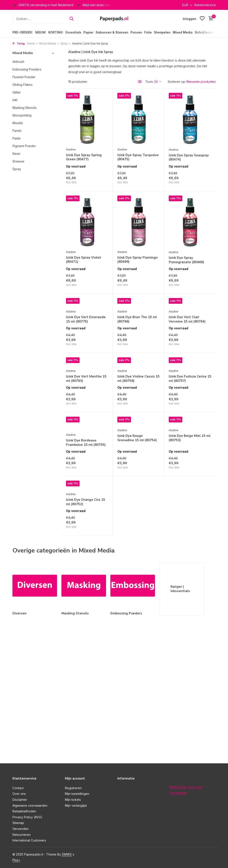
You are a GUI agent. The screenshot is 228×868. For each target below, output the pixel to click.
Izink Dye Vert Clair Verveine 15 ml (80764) (187, 319)
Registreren (73, 788)
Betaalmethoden (24, 811)
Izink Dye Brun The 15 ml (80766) (137, 319)
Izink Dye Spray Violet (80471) (84, 260)
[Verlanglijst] (202, 19)
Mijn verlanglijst (76, 805)
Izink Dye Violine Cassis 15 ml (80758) (138, 379)
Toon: (149, 82)
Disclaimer (20, 800)
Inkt (15, 100)
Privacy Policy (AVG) (27, 817)
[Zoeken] (45, 19)
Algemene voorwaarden (30, 805)
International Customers (29, 840)
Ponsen (136, 32)
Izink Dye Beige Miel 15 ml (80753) (190, 438)
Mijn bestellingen (77, 794)
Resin (16, 154)
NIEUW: (41, 32)
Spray (66, 43)
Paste (17, 138)
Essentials (73, 32)
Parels (17, 131)
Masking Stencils (24, 108)
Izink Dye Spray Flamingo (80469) (137, 260)
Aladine (71, 149)
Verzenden (21, 829)
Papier (89, 32)
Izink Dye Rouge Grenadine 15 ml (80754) (137, 438)
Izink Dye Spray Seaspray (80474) (189, 158)
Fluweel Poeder (24, 77)
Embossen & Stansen (112, 32)
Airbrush (18, 62)
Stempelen (162, 32)
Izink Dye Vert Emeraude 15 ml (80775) (86, 319)
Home (32, 43)
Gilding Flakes (23, 85)
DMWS (67, 854)
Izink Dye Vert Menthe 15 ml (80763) (86, 379)
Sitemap (18, 823)
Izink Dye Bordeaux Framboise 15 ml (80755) (86, 443)
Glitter (17, 92)
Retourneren (22, 835)
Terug (19, 43)
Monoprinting (22, 115)
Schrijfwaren (205, 32)
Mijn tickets (73, 800)
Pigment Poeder (24, 146)
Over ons (19, 794)
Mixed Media (183, 32)
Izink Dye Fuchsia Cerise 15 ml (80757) (190, 379)
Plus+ (16, 860)
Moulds (18, 123)
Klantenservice (205, 5)
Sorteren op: (177, 82)
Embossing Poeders (27, 69)
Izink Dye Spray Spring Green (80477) (84, 157)
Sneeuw (18, 161)
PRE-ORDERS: (23, 32)
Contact (18, 788)
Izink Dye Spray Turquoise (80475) (138, 157)
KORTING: (56, 32)
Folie (148, 32)
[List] (140, 82)
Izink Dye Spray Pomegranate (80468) (186, 260)
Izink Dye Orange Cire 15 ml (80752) (86, 502)
